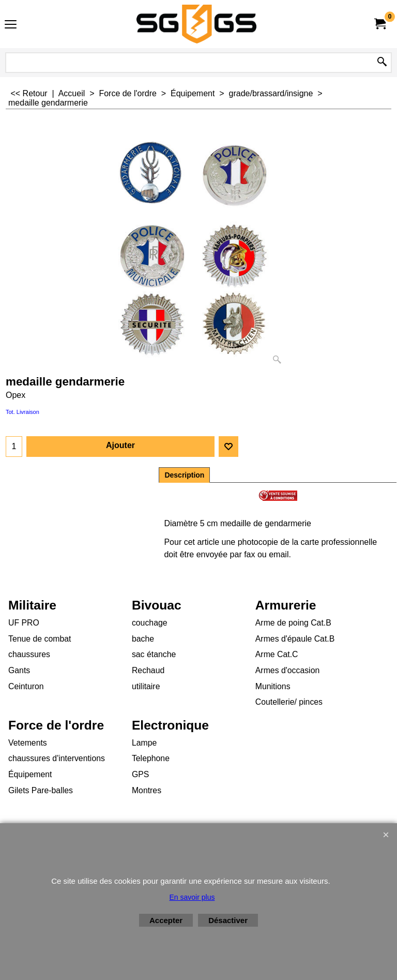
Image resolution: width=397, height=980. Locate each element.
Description (184, 475)
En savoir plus (192, 897)
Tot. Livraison (22, 412)
